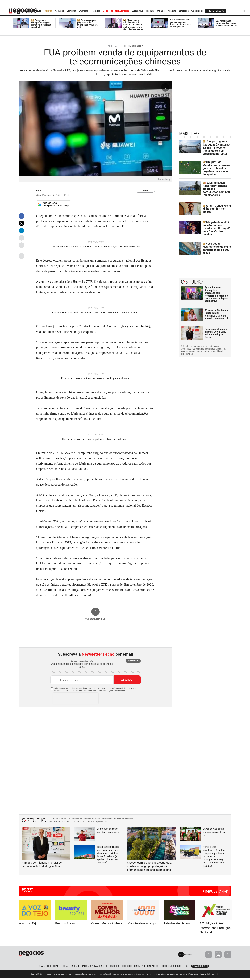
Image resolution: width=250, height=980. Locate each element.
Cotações (59, 11)
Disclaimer (168, 969)
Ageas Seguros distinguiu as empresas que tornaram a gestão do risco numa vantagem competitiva (216, 287)
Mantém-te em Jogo (141, 926)
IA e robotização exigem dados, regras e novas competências (226, 23)
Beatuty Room (65, 926)
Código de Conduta (133, 969)
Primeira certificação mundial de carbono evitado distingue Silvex (216, 326)
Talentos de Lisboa (177, 926)
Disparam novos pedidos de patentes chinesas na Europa (95, 442)
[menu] (7, 11)
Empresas (83, 11)
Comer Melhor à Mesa (107, 926)
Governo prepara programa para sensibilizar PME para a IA (87, 24)
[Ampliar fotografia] (165, 87)
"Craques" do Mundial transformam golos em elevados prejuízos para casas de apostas (216, 166)
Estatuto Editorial (48, 969)
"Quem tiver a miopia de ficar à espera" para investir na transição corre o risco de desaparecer (133, 25)
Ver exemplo (133, 663)
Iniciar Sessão (216, 11)
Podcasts (150, 11)
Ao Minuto (36, 11)
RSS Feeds (182, 969)
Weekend (172, 11)
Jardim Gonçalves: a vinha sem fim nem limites (215, 203)
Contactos (152, 969)
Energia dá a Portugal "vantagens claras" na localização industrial (41, 24)
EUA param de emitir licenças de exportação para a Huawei (95, 382)
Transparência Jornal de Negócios (100, 969)
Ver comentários (95, 621)
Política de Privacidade (209, 976)
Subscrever (127, 682)
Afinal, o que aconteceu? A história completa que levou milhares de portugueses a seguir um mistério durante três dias (214, 859)
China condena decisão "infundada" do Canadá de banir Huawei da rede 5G (95, 316)
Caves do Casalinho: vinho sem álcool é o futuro (214, 834)
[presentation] (76, 701)
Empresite (184, 11)
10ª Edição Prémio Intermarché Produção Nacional (215, 930)
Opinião (161, 11)
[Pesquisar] (238, 11)
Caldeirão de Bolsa (200, 11)
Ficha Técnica (69, 969)
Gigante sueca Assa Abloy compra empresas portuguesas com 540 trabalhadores (216, 185)
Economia (71, 11)
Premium (48, 11)
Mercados (95, 11)
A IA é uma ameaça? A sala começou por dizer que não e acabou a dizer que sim (180, 23)
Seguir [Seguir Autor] (145, 191)
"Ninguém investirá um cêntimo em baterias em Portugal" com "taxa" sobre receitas (216, 222)
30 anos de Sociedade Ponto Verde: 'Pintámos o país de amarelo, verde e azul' (216, 307)
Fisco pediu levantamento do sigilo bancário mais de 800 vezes (215, 241)
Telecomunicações (132, 46)
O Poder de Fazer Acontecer (116, 11)
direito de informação (103, 693)
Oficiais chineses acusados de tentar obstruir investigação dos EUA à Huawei (95, 251)
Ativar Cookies (200, 969)
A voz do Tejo (28, 926)
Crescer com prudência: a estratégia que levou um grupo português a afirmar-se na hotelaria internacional (149, 869)
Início (26, 11)
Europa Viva (137, 11)
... (22, 259)
